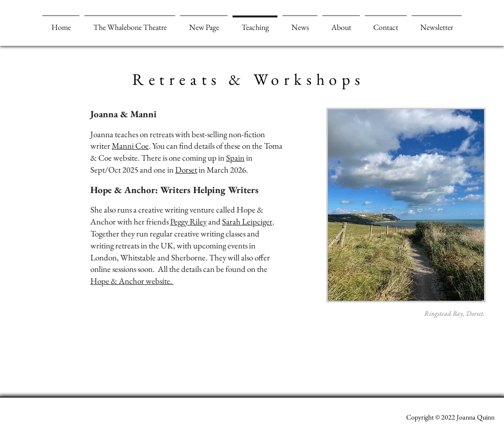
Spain (235, 158)
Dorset (186, 170)
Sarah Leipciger (247, 221)
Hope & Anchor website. (132, 281)
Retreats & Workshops (249, 79)
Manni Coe (130, 146)
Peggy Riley (188, 221)
